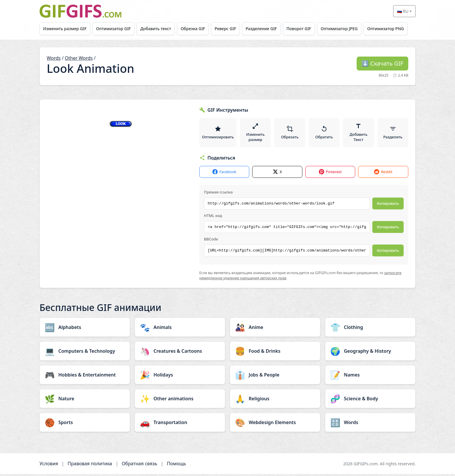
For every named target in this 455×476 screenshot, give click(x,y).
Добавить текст (158, 29)
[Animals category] (180, 329)
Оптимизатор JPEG (345, 29)
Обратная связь (139, 466)
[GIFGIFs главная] (80, 11)
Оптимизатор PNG (392, 29)
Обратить (324, 133)
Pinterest (330, 174)
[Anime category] (275, 329)
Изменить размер (256, 133)
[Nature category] (85, 401)
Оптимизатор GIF (114, 29)
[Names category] (370, 377)
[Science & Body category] (370, 401)
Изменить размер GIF (65, 29)
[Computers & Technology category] (85, 353)
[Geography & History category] (370, 353)
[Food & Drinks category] (275, 353)
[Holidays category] (180, 377)
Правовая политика (90, 466)
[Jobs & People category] (275, 377)
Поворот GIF (304, 29)
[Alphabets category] (85, 329)
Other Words (79, 58)
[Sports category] (85, 424)
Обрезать (290, 133)
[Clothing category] (370, 329)
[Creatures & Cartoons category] (180, 353)
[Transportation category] (180, 424)
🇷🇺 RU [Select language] (403, 11)
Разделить (393, 133)
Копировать (388, 205)
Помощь (176, 466)
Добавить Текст (359, 133)
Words (54, 58)
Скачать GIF (382, 63)
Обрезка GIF (196, 29)
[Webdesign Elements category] (275, 424)
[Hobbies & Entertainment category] (85, 377)
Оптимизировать (218, 133)
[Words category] (370, 424)
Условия (49, 466)
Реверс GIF (229, 29)
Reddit (383, 174)
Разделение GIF (266, 29)
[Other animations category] (180, 401)
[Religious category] (275, 401)
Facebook (224, 174)
